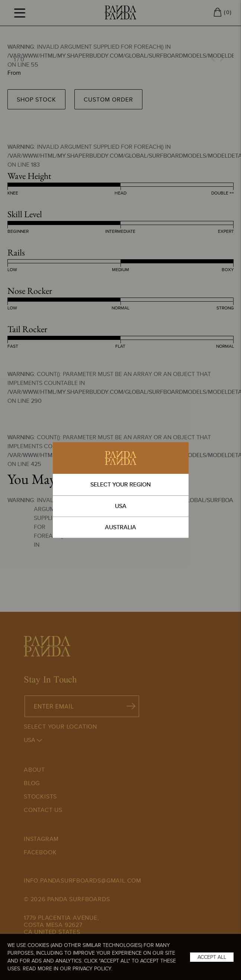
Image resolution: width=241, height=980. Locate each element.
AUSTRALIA (120, 527)
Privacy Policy (92, 968)
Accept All (212, 957)
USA (121, 506)
